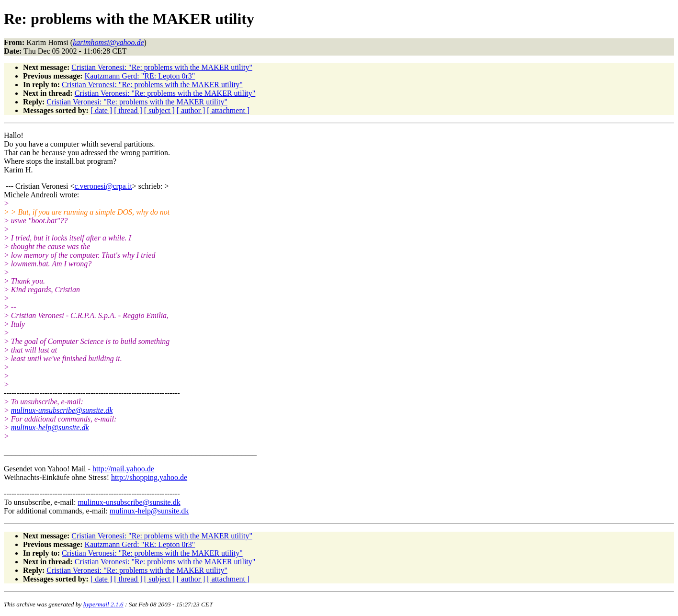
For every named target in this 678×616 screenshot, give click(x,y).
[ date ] (101, 110)
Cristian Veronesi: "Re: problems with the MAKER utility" (162, 67)
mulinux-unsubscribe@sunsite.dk (62, 410)
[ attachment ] (228, 110)
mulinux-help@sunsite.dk (50, 428)
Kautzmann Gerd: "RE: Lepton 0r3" (140, 76)
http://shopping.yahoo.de (149, 477)
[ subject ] (159, 110)
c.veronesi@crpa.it (103, 186)
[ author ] (191, 110)
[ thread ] (128, 110)
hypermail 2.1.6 (103, 604)
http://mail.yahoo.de (123, 469)
